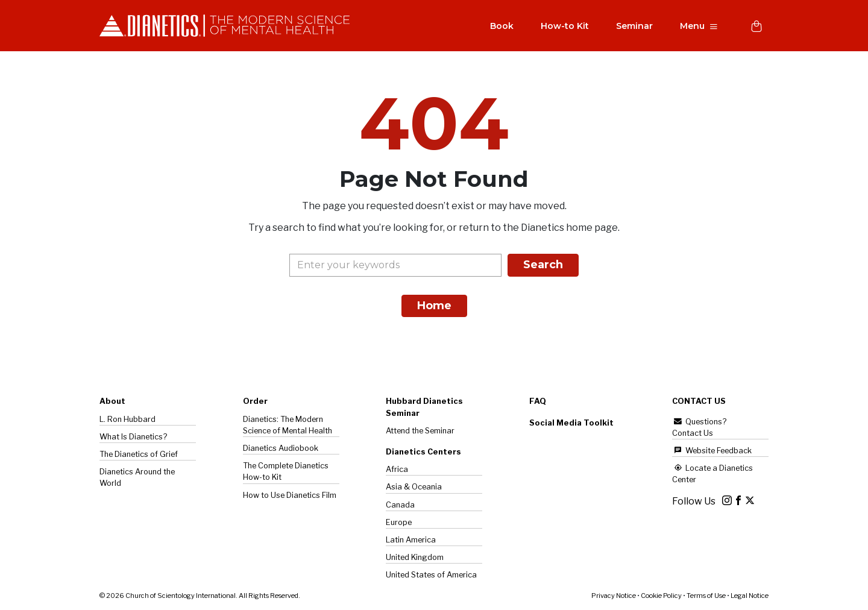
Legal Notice (750, 596)
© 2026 (200, 596)
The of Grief (139, 454)
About (112, 402)
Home (434, 306)
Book (501, 27)
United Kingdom (415, 557)
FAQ (538, 402)
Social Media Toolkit (571, 423)
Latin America (411, 540)
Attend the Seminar (420, 431)
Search (543, 265)
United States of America (431, 575)
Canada (400, 505)
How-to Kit (564, 27)
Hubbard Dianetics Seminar (424, 407)
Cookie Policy (661, 596)
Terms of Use (706, 596)
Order (255, 402)
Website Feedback (712, 451)
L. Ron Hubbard (127, 419)
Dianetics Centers (423, 452)
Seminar (634, 27)
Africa (397, 469)
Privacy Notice (614, 596)
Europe (399, 522)
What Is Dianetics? (133, 437)
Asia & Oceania (414, 487)
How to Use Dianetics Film (290, 495)
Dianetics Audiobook (281, 448)
